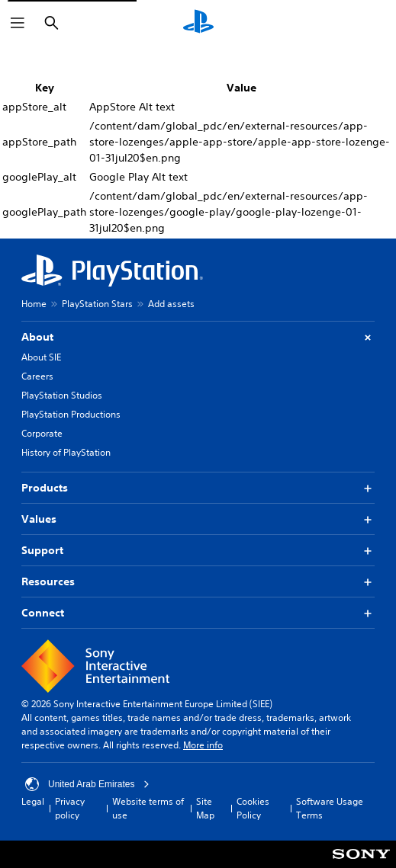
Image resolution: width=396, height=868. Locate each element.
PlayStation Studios (62, 395)
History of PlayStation (66, 452)
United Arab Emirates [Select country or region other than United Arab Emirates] (87, 784)
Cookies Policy (253, 808)
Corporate (42, 433)
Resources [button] (198, 582)
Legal (33, 801)
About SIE (41, 357)
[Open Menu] (18, 23)
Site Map (205, 808)
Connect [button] (198, 613)
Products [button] (198, 488)
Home (34, 304)
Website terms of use (148, 808)
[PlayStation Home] (198, 23)
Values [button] (198, 519)
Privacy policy (70, 808)
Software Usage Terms (330, 808)
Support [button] (198, 551)
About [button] (198, 337)
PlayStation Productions (71, 414)
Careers (37, 376)
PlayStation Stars (97, 304)
